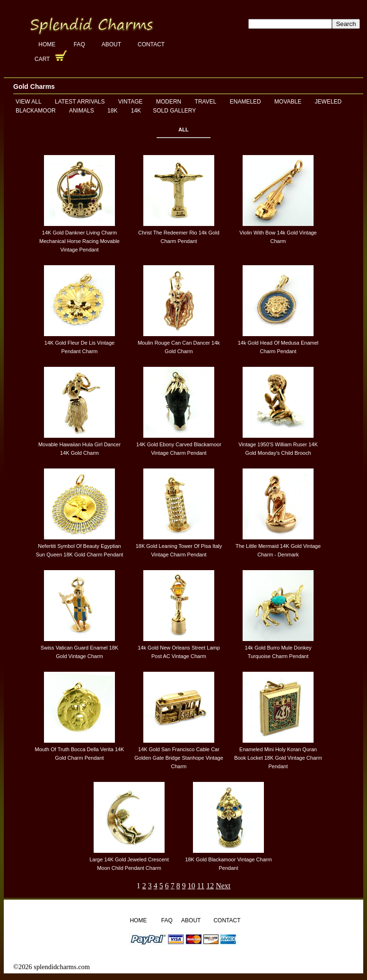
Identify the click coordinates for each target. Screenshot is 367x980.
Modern (169, 102)
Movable (288, 102)
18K (112, 111)
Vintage (131, 102)
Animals (82, 111)
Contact (151, 44)
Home (48, 44)
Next (223, 886)
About (111, 44)
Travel (206, 102)
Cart (43, 59)
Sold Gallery (174, 111)
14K (136, 111)
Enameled (245, 102)
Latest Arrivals (80, 102)
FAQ (79, 44)
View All (29, 102)
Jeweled (328, 102)
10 (192, 886)
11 (201, 886)
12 (210, 886)
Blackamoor (36, 111)
